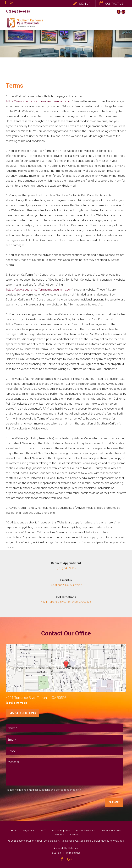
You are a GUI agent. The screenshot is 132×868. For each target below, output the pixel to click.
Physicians (29, 831)
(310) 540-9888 (18, 11)
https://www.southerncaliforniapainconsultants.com (39, 196)
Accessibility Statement (66, 848)
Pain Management (61, 831)
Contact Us (111, 4)
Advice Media (117, 841)
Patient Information (86, 831)
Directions (59, 835)
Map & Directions (23, 713)
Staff (43, 831)
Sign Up (82, 4)
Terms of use (73, 853)
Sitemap (56, 853)
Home (14, 831)
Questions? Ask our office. (66, 585)
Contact (74, 835)
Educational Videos (111, 831)
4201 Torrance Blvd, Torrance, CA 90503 (66, 602)
